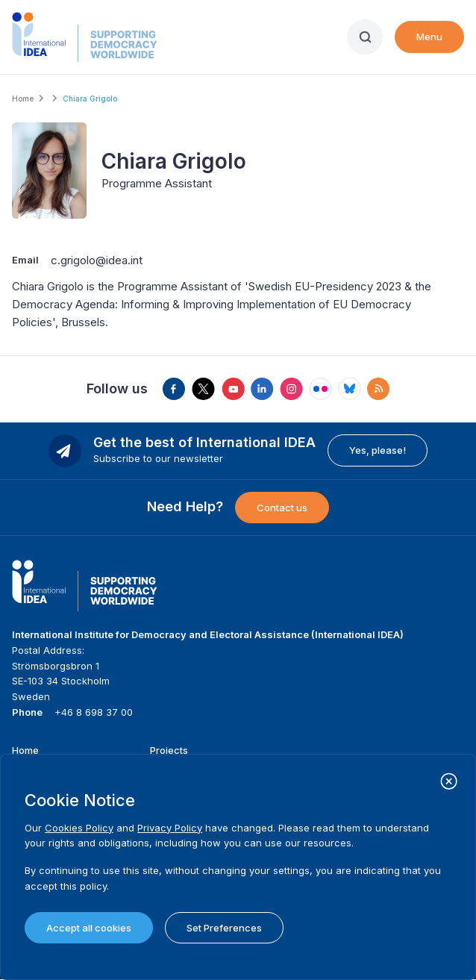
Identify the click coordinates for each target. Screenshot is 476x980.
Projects (169, 750)
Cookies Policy (79, 828)
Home (23, 99)
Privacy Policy (170, 828)
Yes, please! (378, 450)
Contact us (282, 508)
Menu (429, 37)
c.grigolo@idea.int (97, 260)
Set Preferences (224, 928)
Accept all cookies (89, 928)
